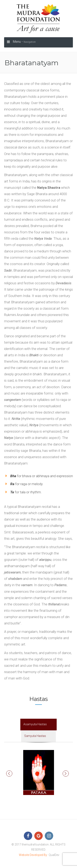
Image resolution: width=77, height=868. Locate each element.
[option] (38, 772)
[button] (9, 774)
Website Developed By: (33, 855)
